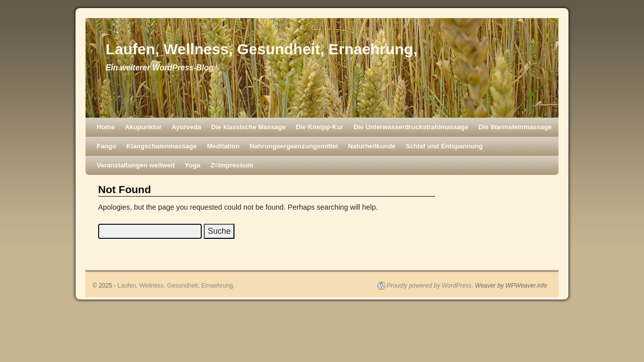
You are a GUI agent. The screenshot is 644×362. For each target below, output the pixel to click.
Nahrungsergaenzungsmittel (294, 146)
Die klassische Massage (249, 127)
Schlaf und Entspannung (444, 146)
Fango (106, 146)
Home (106, 127)
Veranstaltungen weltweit (136, 165)
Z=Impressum (232, 165)
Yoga (192, 165)
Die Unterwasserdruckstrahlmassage (411, 127)
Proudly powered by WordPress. (430, 286)
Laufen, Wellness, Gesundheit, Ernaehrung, (262, 49)
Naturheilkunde (372, 146)
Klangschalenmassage (162, 146)
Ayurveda (186, 127)
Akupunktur (143, 127)
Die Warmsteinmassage (515, 127)
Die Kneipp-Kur (320, 127)
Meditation (223, 146)
